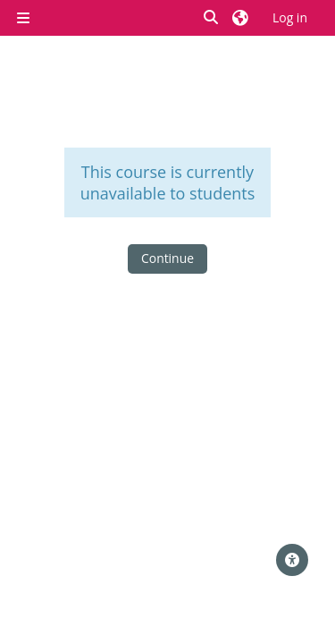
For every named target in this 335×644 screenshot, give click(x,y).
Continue (167, 258)
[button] (212, 18)
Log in (290, 17)
